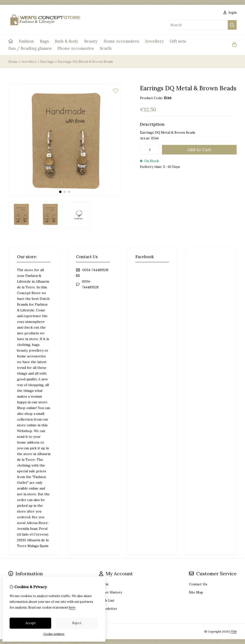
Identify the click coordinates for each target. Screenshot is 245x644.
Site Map (196, 592)
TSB (234, 631)
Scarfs (106, 48)
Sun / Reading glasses (30, 48)
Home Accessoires (121, 41)
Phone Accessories (76, 48)
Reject (77, 623)
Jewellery (154, 41)
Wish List (107, 600)
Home (13, 62)
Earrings (47, 62)
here (72, 607)
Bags (44, 41)
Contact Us (198, 584)
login (230, 12)
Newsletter (108, 609)
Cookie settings (54, 634)
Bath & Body (67, 41)
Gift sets (178, 41)
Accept (31, 623)
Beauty (91, 41)
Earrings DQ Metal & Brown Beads (85, 62)
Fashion (26, 41)
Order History (111, 592)
